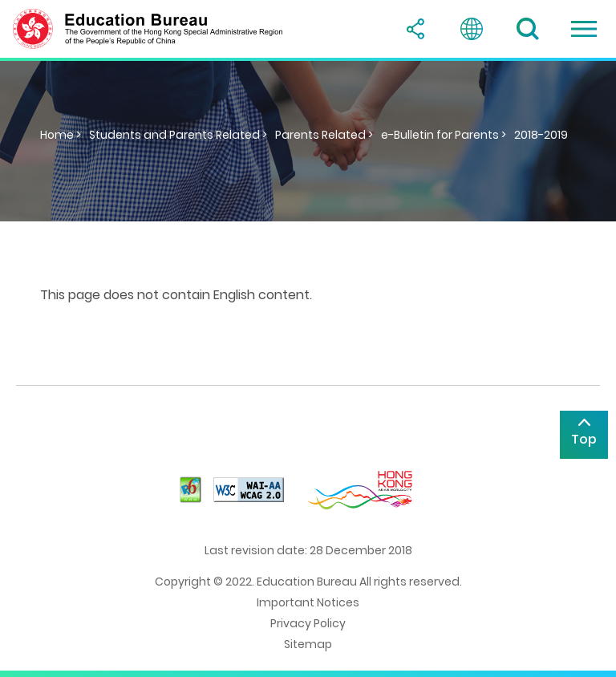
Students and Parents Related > (178, 135)
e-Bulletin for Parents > (444, 135)
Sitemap (308, 644)
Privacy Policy (308, 623)
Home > (61, 135)
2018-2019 (541, 135)
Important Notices (308, 602)
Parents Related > (324, 135)
